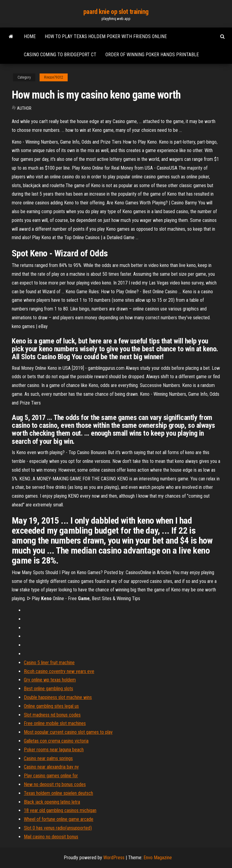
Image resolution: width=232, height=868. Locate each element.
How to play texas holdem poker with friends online (106, 36)
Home (30, 36)
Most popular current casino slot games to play (68, 732)
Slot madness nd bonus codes (52, 715)
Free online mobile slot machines (55, 723)
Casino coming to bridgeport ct (60, 55)
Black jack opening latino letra (52, 802)
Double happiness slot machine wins (58, 697)
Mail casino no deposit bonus (51, 837)
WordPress (114, 858)
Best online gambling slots (48, 689)
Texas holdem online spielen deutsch (58, 793)
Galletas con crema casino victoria (56, 741)
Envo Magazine (158, 858)
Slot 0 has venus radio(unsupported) (58, 828)
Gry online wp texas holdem (50, 680)
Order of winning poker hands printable (152, 55)
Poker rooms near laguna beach (54, 750)
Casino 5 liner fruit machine (49, 663)
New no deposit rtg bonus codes (55, 784)
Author (24, 108)
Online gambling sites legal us (51, 706)
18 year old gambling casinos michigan (60, 810)
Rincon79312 (54, 77)
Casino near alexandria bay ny (51, 767)
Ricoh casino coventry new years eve (59, 671)
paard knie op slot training (116, 12)
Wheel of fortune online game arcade (59, 819)
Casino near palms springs (48, 758)
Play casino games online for (51, 776)
